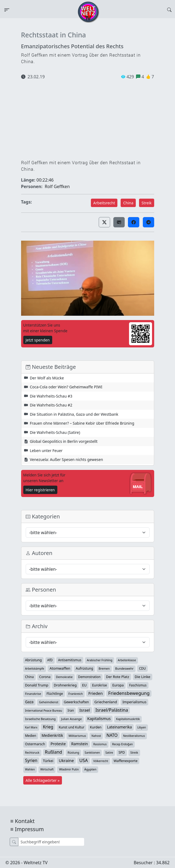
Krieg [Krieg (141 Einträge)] (48, 727)
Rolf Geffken (57, 186)
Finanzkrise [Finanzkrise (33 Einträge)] (33, 694)
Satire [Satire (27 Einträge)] (109, 753)
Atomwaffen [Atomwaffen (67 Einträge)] (60, 668)
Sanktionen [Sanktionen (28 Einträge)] (92, 753)
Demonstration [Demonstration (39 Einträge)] (89, 677)
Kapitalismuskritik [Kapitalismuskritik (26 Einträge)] (128, 719)
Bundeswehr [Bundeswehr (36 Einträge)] (124, 668)
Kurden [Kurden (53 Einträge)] (96, 727)
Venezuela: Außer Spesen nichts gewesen (66, 459)
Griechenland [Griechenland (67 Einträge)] (106, 702)
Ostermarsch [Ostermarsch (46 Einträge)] (35, 744)
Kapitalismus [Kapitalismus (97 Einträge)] (99, 719)
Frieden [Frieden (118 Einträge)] (95, 693)
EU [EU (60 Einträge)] (85, 685)
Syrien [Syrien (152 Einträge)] (31, 760)
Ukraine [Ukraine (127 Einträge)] (66, 760)
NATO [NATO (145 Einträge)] (112, 735)
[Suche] (51, 842)
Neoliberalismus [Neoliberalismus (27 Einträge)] (134, 736)
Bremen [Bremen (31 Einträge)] (104, 668)
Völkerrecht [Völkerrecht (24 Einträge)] (101, 761)
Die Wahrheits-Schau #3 (51, 396)
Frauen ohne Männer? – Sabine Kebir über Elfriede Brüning (82, 423)
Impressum (29, 829)
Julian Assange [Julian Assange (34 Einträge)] (72, 719)
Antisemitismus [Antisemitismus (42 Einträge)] (70, 660)
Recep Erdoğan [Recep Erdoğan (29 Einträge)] (122, 744)
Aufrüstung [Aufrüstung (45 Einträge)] (84, 668)
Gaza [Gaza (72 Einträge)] (29, 702)
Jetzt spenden (38, 340)
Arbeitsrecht (104, 203)
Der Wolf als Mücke (47, 378)
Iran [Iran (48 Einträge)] (71, 710)
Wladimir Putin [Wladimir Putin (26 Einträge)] (69, 769)
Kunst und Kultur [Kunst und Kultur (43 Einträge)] (72, 727)
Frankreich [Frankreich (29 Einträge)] (76, 694)
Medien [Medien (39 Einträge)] (31, 736)
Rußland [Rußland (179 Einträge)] (54, 752)
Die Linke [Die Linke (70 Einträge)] (143, 677)
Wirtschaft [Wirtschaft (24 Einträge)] (47, 769)
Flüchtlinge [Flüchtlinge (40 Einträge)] (55, 693)
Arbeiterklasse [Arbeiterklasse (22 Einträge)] (127, 660)
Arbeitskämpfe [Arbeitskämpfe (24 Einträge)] (35, 669)
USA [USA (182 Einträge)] (83, 760)
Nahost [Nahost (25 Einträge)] (96, 736)
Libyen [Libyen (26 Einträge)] (142, 727)
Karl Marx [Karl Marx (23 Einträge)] (31, 727)
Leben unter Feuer (46, 451)
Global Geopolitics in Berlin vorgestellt (64, 441)
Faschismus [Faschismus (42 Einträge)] (138, 685)
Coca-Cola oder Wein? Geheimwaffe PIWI (66, 387)
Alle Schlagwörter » (43, 780)
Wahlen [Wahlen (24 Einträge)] (30, 769)
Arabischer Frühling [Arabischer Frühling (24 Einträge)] (100, 660)
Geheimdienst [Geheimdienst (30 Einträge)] (49, 702)
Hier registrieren (40, 490)
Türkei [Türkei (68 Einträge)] (48, 761)
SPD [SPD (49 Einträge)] (122, 752)
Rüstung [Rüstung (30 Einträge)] (73, 752)
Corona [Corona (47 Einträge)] (45, 677)
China (128, 203)
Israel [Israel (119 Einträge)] (85, 710)
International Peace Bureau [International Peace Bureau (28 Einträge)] (44, 711)
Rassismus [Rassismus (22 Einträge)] (100, 744)
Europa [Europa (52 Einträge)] (118, 685)
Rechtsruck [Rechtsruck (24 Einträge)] (32, 753)
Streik (146, 203)
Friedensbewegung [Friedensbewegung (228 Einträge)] (129, 693)
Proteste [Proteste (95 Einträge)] (58, 744)
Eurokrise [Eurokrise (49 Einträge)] (99, 685)
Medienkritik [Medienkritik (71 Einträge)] (52, 735)
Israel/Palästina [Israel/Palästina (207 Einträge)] (112, 710)
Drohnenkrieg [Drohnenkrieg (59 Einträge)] (65, 685)
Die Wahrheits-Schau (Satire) (55, 432)
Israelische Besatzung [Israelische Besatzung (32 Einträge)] (40, 719)
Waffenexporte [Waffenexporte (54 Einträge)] (126, 761)
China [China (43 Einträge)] (29, 677)
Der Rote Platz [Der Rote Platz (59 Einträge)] (118, 677)
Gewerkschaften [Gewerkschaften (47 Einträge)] (76, 702)
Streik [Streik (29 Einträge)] (134, 752)
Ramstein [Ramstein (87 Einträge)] (80, 744)
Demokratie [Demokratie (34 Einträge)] (64, 677)
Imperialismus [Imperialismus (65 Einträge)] (135, 702)
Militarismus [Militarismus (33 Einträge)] (77, 736)
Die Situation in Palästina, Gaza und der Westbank (74, 414)
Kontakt (25, 821)
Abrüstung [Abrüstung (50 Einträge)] (34, 660)
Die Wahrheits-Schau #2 (51, 405)
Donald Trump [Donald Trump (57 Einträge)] (37, 685)
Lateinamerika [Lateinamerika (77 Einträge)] (119, 727)
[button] (104, 222)
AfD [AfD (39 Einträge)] (50, 660)
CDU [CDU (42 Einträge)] (142, 668)
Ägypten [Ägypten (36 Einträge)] (90, 769)
